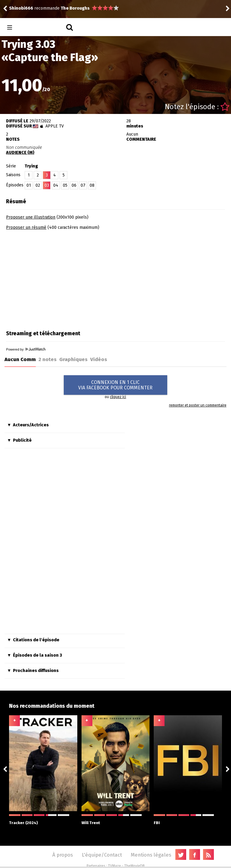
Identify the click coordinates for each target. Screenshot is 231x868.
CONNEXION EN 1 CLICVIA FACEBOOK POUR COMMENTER (115, 385)
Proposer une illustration (31, 217)
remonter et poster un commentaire (198, 405)
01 (29, 185)
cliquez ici (118, 397)
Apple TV (55, 126)
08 (92, 185)
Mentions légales (151, 855)
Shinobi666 (21, 8)
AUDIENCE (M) (20, 153)
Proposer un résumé (26, 227)
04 (56, 185)
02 (38, 185)
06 (74, 185)
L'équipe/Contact (102, 855)
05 (65, 185)
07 (83, 185)
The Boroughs (75, 8)
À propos (63, 855)
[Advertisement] (57, 278)
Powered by (26, 349)
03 (47, 185)
